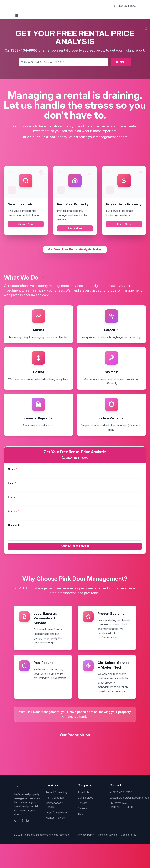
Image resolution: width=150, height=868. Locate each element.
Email (12, 483)
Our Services (85, 798)
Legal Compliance (56, 812)
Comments (14, 525)
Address (14, 511)
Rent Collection (55, 798)
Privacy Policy (86, 835)
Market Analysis (55, 818)
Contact (82, 803)
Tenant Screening (56, 792)
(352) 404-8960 (127, 6)
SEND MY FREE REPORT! (75, 546)
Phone (12, 497)
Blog (80, 814)
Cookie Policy (129, 835)
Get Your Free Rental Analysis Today (75, 249)
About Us (83, 792)
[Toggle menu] (17, 15)
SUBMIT (121, 62)
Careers (82, 808)
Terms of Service (107, 835)
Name (13, 469)
